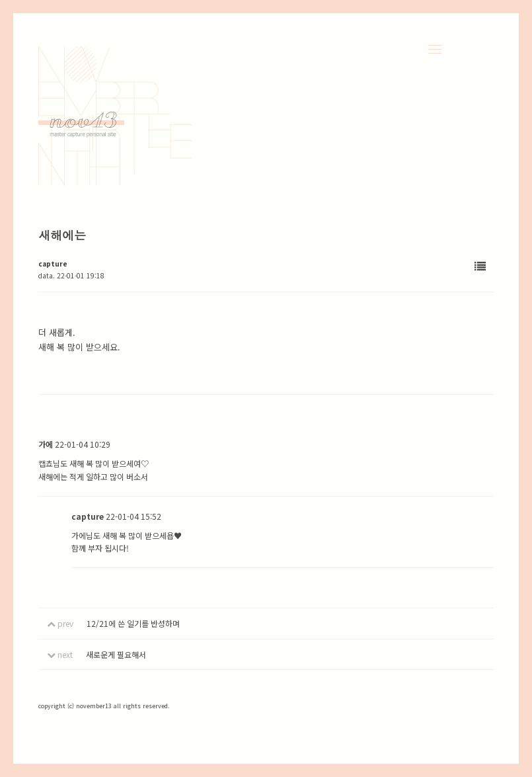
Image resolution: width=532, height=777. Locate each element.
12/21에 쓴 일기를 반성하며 (133, 623)
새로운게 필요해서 (116, 654)
